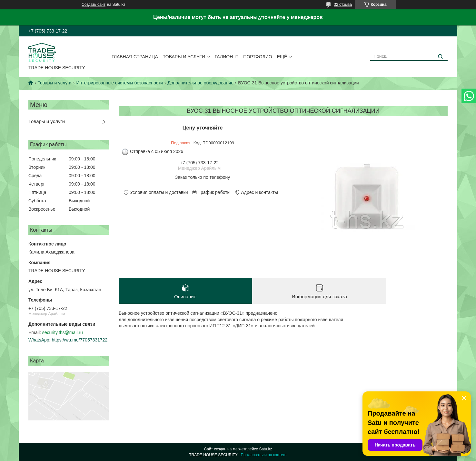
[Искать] (440, 57)
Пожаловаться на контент (264, 455)
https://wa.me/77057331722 (79, 340)
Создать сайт (94, 5)
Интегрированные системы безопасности (120, 83)
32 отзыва (343, 5)
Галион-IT (227, 57)
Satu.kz (265, 449)
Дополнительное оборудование (200, 83)
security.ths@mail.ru (63, 332)
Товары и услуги (184, 57)
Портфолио (258, 57)
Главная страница (135, 57)
